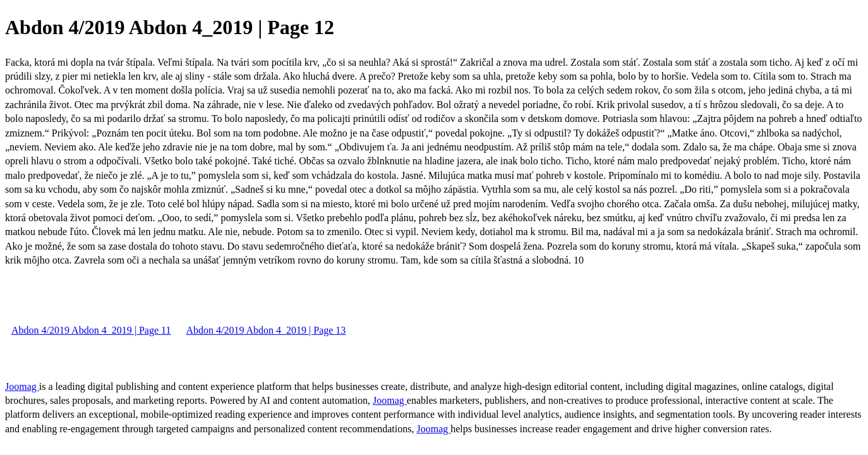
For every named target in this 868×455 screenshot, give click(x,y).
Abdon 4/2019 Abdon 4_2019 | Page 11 (91, 330)
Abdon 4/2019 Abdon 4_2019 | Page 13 (266, 330)
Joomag (22, 386)
